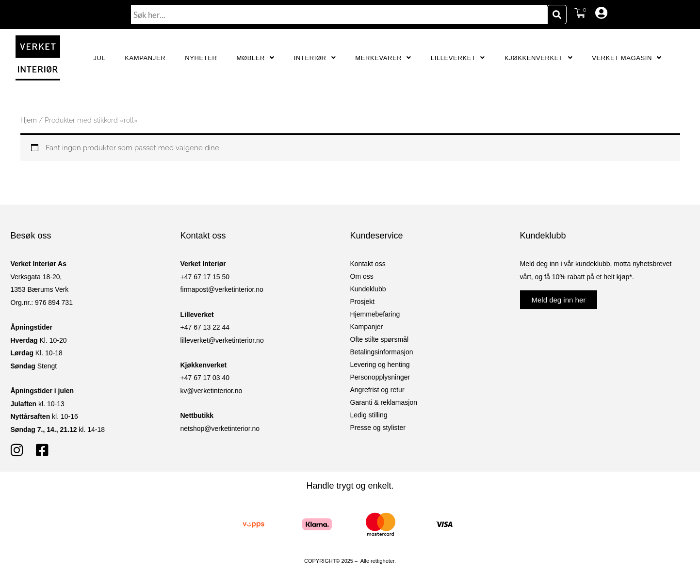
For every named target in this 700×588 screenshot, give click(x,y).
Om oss (362, 276)
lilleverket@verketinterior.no (222, 340)
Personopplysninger (380, 377)
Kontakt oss (368, 264)
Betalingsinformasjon (382, 352)
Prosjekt (363, 302)
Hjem (29, 120)
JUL (99, 58)
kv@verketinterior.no (212, 391)
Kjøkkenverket (538, 58)
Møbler (256, 58)
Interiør (315, 58)
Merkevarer (383, 58)
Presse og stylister (378, 428)
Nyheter (201, 58)
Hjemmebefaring (375, 314)
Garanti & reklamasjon (384, 402)
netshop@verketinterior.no (220, 429)
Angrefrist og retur (377, 390)
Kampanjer (145, 58)
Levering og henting (380, 365)
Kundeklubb (368, 289)
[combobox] (339, 15)
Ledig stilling (369, 415)
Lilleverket (458, 58)
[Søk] (557, 15)
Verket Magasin (627, 58)
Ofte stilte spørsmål (380, 339)
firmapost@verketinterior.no (222, 289)
